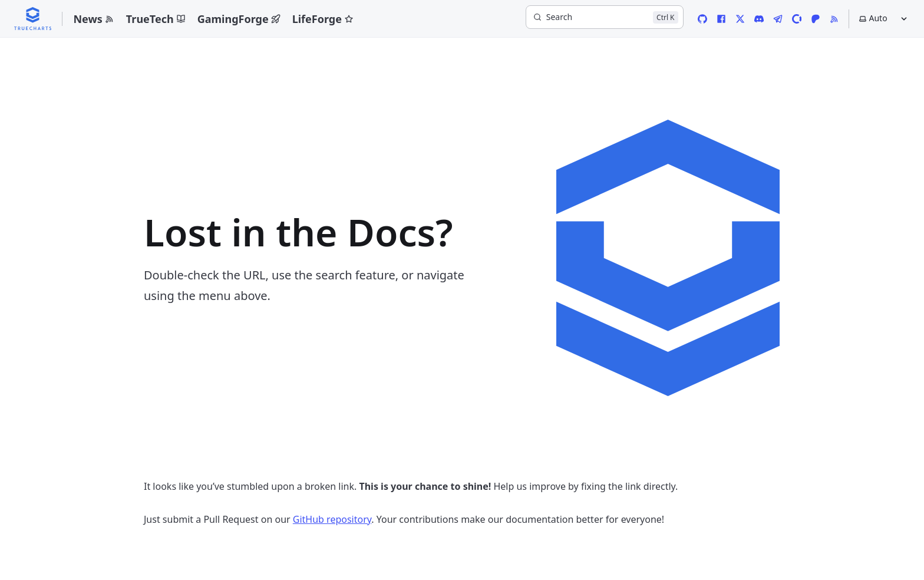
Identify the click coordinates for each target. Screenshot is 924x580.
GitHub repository (332, 519)
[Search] (605, 17)
